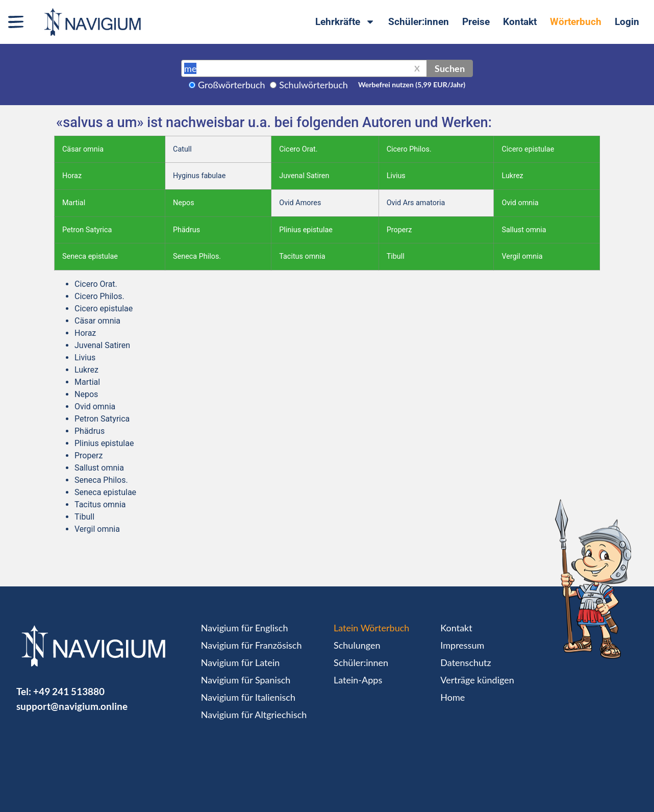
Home (452, 697)
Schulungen (357, 645)
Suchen (450, 68)
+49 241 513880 (69, 691)
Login (627, 22)
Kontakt (520, 22)
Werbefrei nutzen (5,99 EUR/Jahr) (412, 84)
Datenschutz (466, 662)
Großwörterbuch (232, 85)
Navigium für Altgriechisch (254, 715)
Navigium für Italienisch (248, 697)
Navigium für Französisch (251, 645)
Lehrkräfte (345, 22)
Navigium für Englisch (245, 628)
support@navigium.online (72, 706)
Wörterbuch (576, 22)
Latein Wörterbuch (371, 628)
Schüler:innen (419, 22)
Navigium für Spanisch (246, 680)
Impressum (462, 645)
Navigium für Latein (240, 662)
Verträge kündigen (477, 680)
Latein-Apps (358, 680)
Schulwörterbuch (313, 85)
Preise (476, 22)
